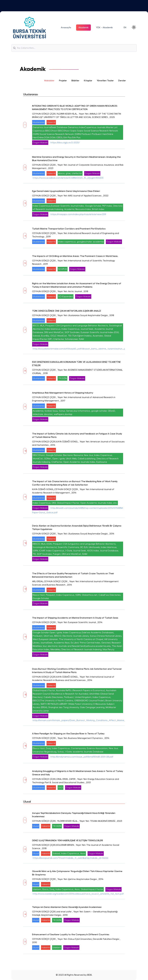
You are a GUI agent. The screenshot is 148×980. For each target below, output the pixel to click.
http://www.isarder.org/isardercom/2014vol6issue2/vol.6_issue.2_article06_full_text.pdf (78, 894)
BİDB (89, 975)
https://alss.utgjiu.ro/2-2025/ (65, 143)
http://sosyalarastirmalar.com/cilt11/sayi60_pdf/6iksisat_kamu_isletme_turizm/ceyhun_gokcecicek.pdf (86, 349)
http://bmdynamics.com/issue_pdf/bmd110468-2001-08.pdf (82, 757)
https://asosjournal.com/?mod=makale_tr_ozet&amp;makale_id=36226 (70, 858)
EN (125, 28)
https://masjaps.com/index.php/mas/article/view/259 (78, 214)
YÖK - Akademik (104, 28)
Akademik (83, 28)
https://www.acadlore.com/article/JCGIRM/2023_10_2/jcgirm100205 (68, 178)
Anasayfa (66, 28)
